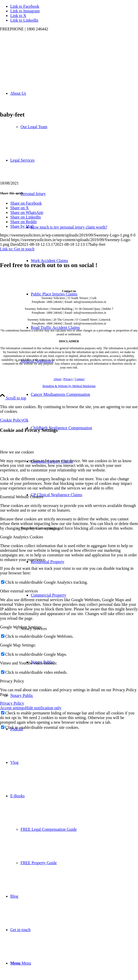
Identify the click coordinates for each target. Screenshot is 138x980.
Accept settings (13, 708)
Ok (26, 420)
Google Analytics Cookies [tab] (22, 537)
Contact (80, 379)
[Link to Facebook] (25, 6)
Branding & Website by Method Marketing (69, 386)
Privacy (68, 379)
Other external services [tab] (19, 591)
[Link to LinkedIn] (24, 20)
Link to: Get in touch (17, 249)
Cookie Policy (12, 420)
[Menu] (21, 963)
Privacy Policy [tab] (12, 681)
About (57, 379)
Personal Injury (33, 194)
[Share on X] (19, 208)
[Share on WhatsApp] (27, 212)
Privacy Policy (12, 703)
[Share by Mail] (22, 226)
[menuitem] (74, 411)
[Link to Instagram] (25, 11)
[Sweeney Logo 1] (38, 56)
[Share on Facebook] (26, 203)
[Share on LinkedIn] (26, 217)
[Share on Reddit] (23, 222)
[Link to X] (18, 16)
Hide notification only (43, 708)
